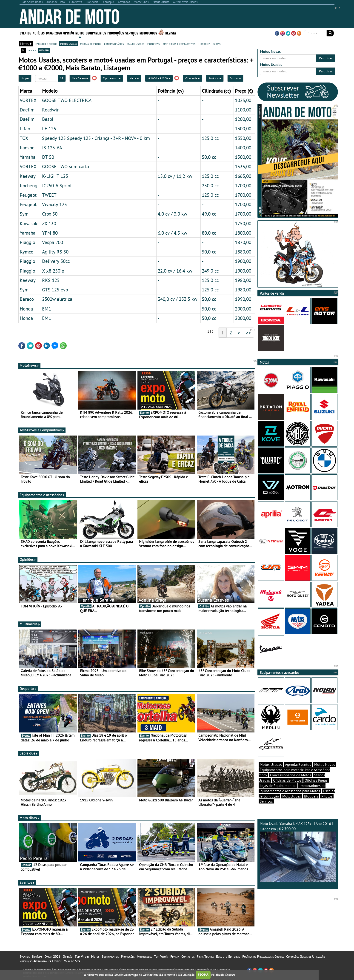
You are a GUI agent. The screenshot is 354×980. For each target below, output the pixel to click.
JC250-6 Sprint (57, 185)
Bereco (27, 299)
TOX (24, 138)
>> (248, 333)
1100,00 (243, 110)
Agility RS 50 (55, 252)
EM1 (47, 309)
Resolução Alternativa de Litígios (40, 961)
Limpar (25, 78)
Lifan (25, 128)
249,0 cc (210, 271)
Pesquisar (326, 58)
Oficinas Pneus (316, 780)
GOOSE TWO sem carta (66, 166)
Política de (223, 975)
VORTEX (28, 100)
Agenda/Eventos (298, 764)
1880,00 (243, 252)
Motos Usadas (271, 764)
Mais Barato (80, 78)
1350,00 (243, 138)
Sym (24, 214)
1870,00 (243, 242)
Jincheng (29, 185)
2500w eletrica (57, 299)
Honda (26, 309)
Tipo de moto (112, 78)
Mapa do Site (72, 961)
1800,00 (243, 233)
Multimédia (30, 624)
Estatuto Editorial (228, 957)
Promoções (116, 33)
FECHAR (203, 975)
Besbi (48, 119)
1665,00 (243, 176)
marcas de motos (91, 44)
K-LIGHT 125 (55, 176)
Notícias (39, 33)
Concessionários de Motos (291, 775)
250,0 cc (210, 185)
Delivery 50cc (56, 261)
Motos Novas (325, 764)
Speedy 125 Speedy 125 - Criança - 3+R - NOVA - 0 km (96, 138)
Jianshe (27, 148)
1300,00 (243, 128)
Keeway (28, 176)
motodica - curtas (210, 44)
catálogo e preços (46, 44)
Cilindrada (193, 78)
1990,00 (243, 299)
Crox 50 (50, 214)
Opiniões (28, 559)
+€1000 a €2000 (159, 78)
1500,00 (243, 157)
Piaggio (27, 242)
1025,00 (243, 100)
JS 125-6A (52, 148)
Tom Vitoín (82, 957)
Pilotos (327, 796)
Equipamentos (96, 33)
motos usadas (69, 44)
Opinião (69, 33)
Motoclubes (148, 33)
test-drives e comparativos (179, 44)
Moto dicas (30, 818)
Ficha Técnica (205, 957)
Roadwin (51, 110)
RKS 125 (51, 280)
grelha (32, 50)
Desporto (28, 689)
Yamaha (28, 157)
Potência (215, 78)
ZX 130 (49, 223)
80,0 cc (209, 233)
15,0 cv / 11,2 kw (175, 176)
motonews (153, 44)
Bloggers (311, 796)
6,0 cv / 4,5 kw (172, 233)
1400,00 (243, 148)
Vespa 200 (53, 242)
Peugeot (28, 195)
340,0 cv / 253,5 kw (177, 299)
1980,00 (243, 280)
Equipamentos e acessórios (42, 495)
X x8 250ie (53, 271)
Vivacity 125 (54, 204)
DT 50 (48, 157)
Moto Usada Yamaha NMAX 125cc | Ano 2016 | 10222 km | (298, 852)
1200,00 (243, 119)
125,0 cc (210, 138)
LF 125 (49, 128)
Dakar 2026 (54, 33)
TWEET (49, 195)
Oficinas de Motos (287, 780)
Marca (134, 78)
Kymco (27, 252)
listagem (44, 50)
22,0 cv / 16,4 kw (175, 271)
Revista (171, 33)
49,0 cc (209, 214)
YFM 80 (50, 233)
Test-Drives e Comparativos (42, 430)
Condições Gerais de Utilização (306, 957)
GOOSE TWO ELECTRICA (67, 100)
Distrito (235, 78)
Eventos (26, 33)
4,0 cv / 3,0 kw (172, 214)
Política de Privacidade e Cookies (263, 957)
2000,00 (243, 309)
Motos (80, 33)
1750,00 (243, 223)
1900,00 (243, 261)
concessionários (114, 44)
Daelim (27, 110)
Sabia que (29, 753)
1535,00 (243, 166)
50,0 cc (209, 157)
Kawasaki (29, 223)
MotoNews (29, 365)
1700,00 (243, 185)
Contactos (188, 957)
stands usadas (136, 44)
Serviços (132, 33)
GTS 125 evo (55, 290)
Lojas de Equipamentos (278, 786)
